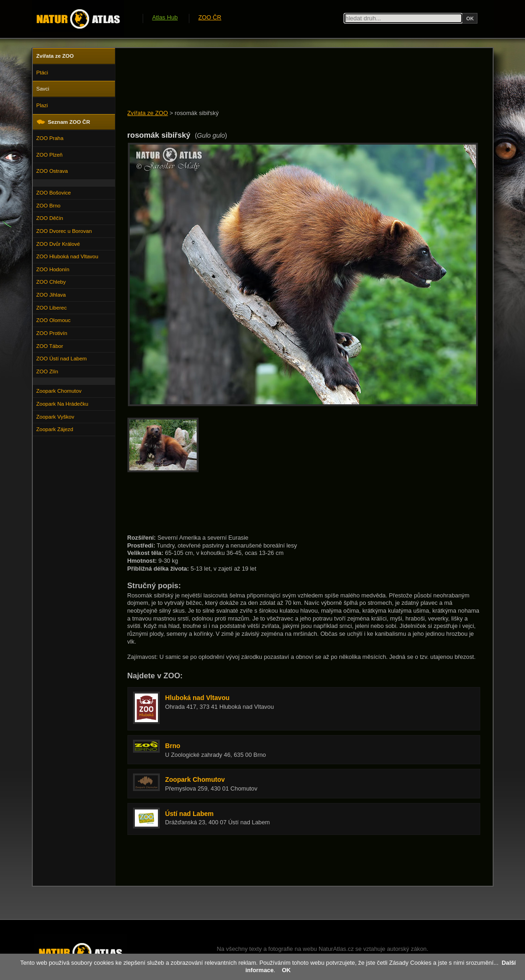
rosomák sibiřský (196, 113)
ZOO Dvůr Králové (58, 244)
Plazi (42, 105)
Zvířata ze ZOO (148, 113)
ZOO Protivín (52, 333)
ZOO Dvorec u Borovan (64, 231)
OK (286, 970)
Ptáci (42, 73)
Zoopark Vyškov (55, 417)
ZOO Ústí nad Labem (62, 359)
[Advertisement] (296, 79)
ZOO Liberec (52, 308)
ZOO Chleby (51, 282)
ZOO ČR (210, 17)
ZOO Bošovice (54, 193)
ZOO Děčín (50, 218)
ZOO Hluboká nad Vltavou (67, 256)
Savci (43, 89)
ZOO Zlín (47, 371)
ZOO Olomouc (54, 320)
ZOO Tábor (50, 346)
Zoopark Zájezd (55, 429)
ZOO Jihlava (51, 295)
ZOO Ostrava (52, 171)
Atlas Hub (165, 17)
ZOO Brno (48, 206)
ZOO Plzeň (50, 155)
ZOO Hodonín (53, 269)
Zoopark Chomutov (59, 391)
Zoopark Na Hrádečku (63, 404)
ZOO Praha (50, 138)
